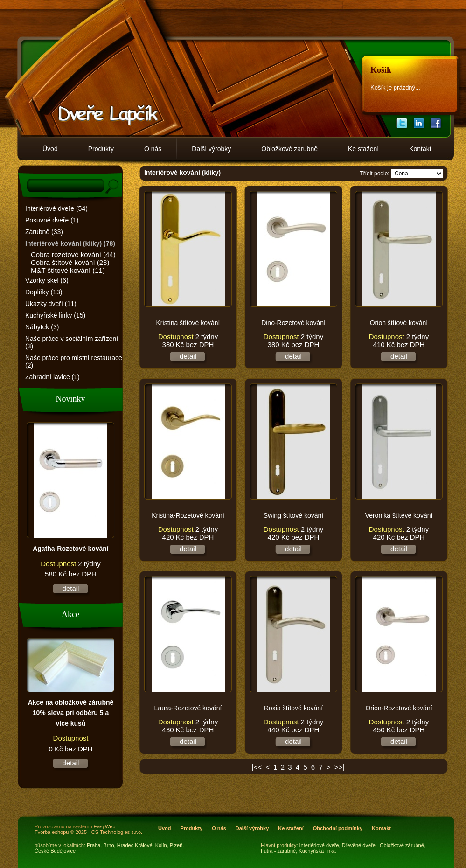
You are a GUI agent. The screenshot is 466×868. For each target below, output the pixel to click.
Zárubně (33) (44, 232)
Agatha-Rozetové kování (71, 549)
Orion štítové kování (399, 323)
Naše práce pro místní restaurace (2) (74, 361)
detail (71, 588)
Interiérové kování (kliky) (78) (70, 243)
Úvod (50, 149)
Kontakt (420, 149)
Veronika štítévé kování (399, 515)
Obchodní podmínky (338, 828)
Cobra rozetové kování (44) (73, 254)
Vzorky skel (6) (47, 280)
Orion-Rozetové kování (399, 708)
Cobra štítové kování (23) (70, 262)
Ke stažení (363, 149)
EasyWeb (105, 826)
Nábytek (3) (42, 327)
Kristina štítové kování (188, 323)
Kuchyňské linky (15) (55, 315)
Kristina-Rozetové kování (188, 515)
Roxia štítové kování (293, 708)
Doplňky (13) (44, 292)
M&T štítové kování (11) (68, 270)
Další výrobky (211, 149)
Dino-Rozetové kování (293, 323)
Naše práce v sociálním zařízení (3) (72, 342)
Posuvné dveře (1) (52, 220)
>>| (339, 767)
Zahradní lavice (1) (52, 377)
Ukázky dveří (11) (51, 304)
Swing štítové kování (293, 515)
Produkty (101, 149)
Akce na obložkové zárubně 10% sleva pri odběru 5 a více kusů (71, 713)
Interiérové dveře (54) (56, 208)
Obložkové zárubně (289, 149)
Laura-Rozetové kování (188, 708)
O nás (153, 149)
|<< (257, 767)
